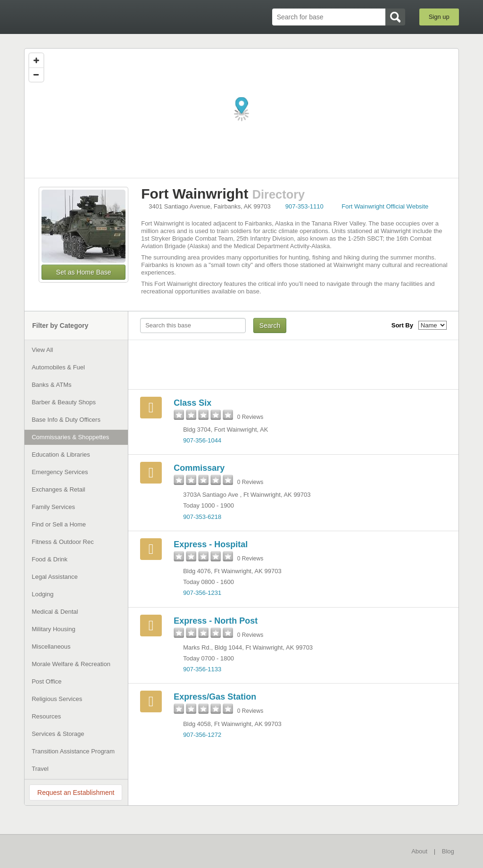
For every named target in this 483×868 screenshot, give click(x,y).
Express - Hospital (211, 544)
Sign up (439, 17)
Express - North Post (216, 621)
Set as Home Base (84, 272)
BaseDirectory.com (93, 17)
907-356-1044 (202, 440)
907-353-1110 (304, 206)
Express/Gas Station (215, 697)
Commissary (199, 468)
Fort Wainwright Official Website (385, 206)
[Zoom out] (36, 75)
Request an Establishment (76, 793)
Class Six (192, 403)
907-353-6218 (202, 517)
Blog (448, 851)
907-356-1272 (202, 735)
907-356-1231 (202, 593)
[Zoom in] (36, 60)
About (419, 851)
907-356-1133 (202, 669)
